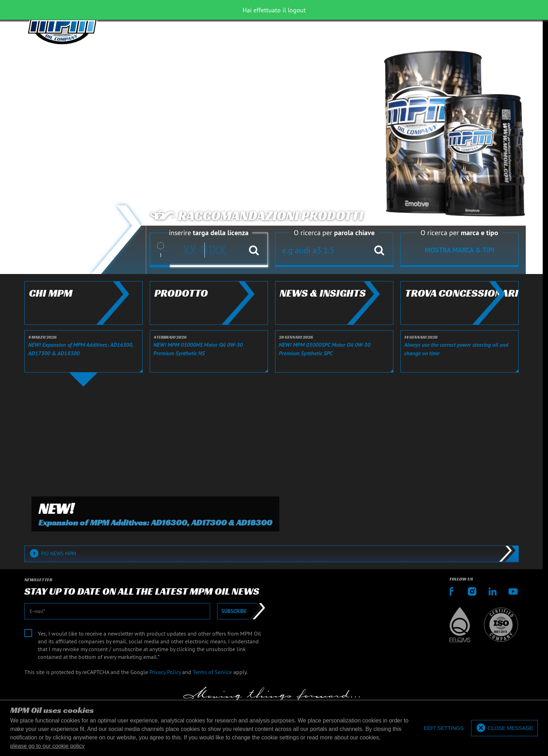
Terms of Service (212, 672)
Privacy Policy (165, 672)
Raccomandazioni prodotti (257, 216)
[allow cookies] (504, 728)
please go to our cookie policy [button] (47, 746)
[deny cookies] (444, 728)
